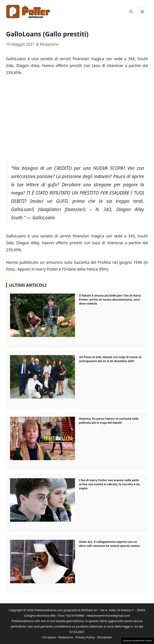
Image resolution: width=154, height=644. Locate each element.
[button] (131, 12)
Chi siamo (49, 637)
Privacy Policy (85, 637)
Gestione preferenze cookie (137, 640)
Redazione (66, 637)
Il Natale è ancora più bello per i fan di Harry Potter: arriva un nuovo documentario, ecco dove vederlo (110, 299)
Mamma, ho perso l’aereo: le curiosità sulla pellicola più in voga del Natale (109, 421)
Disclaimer (104, 637)
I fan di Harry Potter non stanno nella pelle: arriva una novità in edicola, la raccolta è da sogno (109, 484)
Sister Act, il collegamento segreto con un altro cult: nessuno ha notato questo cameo (109, 544)
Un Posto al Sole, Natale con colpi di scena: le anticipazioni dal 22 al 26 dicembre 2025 (110, 359)
